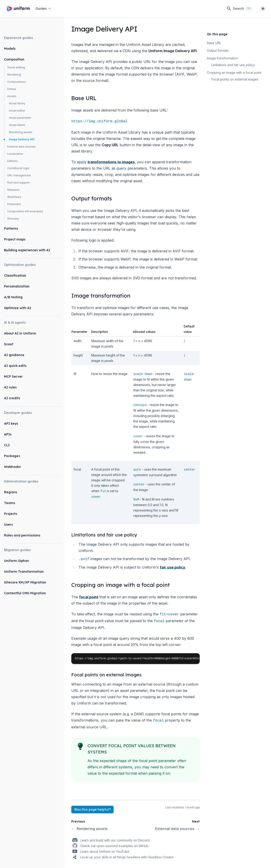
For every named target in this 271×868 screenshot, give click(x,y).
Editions (12, 161)
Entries (12, 89)
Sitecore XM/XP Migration (25, 582)
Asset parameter (20, 118)
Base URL (214, 43)
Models (10, 49)
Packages (12, 456)
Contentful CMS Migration (25, 593)
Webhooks (12, 467)
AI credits (12, 398)
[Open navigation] (43, 9)
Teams (10, 503)
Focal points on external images (235, 79)
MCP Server (13, 377)
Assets (12, 96)
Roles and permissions (22, 535)
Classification (15, 276)
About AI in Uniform (20, 333)
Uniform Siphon (17, 561)
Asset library (17, 103)
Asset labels (17, 125)
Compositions (17, 82)
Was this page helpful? (92, 809)
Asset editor (17, 111)
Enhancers (14, 204)
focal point (89, 597)
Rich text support (18, 183)
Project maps (15, 239)
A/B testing (13, 297)
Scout (9, 344)
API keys (11, 424)
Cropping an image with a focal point (234, 73)
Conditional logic (18, 168)
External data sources (21, 147)
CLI (7, 445)
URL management (19, 175)
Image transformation (222, 58)
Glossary (13, 219)
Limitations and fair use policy (233, 65)
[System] (263, 9)
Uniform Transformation (24, 572)
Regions (11, 492)
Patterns (11, 229)
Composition (14, 59)
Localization (15, 154)
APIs (8, 434)
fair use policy (172, 567)
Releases (13, 190)
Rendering (14, 75)
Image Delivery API (22, 139)
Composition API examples (25, 211)
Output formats (218, 50)
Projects (11, 514)
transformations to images (111, 162)
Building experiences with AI (27, 250)
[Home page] (18, 9)
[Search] (239, 9)
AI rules (10, 387)
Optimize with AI (18, 308)
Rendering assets (21, 132)
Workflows (14, 197)
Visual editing (16, 67)
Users (8, 525)
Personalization (17, 286)
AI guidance (14, 355)
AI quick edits (15, 366)
